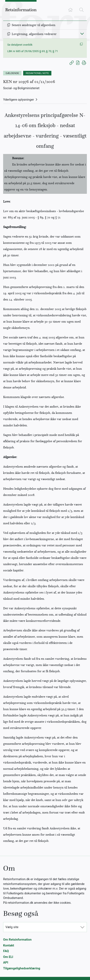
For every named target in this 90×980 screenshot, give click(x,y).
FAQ (6, 951)
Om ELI (8, 957)
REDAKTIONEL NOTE (37, 73)
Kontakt (9, 945)
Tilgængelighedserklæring (22, 968)
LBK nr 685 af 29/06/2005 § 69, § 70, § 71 (33, 51)
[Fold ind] (82, 34)
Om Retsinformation (17, 940)
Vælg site (12, 927)
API (6, 962)
